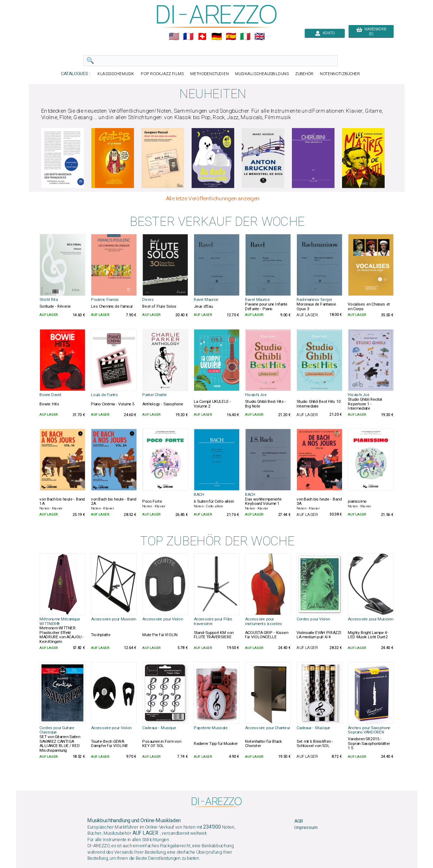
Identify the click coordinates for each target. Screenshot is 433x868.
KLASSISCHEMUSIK (116, 74)
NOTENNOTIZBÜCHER (340, 74)
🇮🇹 (245, 37)
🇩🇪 (216, 37)
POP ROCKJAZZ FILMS (162, 74)
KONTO (324, 33)
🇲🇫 (188, 37)
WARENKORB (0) (371, 31)
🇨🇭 (202, 37)
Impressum (306, 828)
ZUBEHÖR (304, 74)
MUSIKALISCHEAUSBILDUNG (262, 74)
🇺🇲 (174, 37)
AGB (299, 821)
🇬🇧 (259, 37)
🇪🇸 (231, 37)
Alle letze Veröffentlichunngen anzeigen (212, 199)
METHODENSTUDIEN (209, 74)
